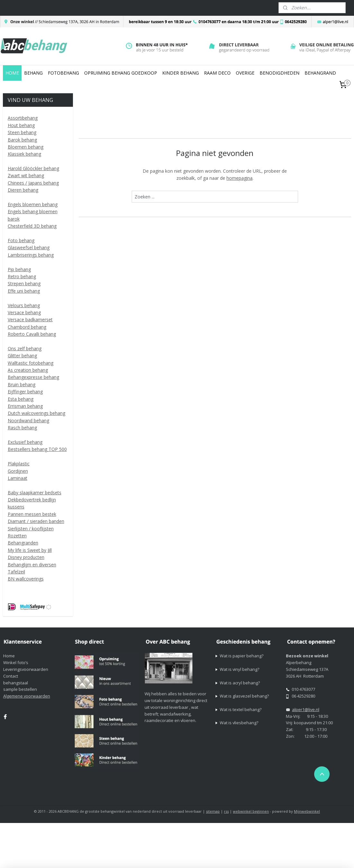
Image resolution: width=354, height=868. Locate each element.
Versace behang (24, 312)
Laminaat (18, 478)
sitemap (213, 811)
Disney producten (26, 557)
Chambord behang (27, 327)
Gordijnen (18, 471)
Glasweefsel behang (29, 247)
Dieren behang (23, 190)
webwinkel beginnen (251, 811)
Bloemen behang (26, 147)
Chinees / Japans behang (33, 183)
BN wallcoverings (26, 579)
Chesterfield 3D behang (32, 226)
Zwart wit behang (26, 175)
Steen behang (22, 132)
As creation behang (28, 370)
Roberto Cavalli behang (32, 334)
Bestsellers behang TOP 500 (37, 449)
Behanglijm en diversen (32, 565)
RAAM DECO (217, 73)
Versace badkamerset (30, 320)
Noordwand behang (28, 420)
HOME (12, 73)
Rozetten (17, 536)
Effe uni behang (24, 291)
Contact (11, 676)
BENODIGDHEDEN (279, 73)
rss (226, 811)
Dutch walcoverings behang (36, 413)
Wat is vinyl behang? (239, 669)
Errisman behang (25, 406)
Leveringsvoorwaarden (26, 669)
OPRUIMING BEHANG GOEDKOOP (121, 73)
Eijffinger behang (25, 392)
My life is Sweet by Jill (30, 550)
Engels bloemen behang (33, 204)
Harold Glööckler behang (33, 168)
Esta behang (21, 399)
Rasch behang (22, 428)
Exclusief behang (25, 442)
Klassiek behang (24, 154)
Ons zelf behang (25, 348)
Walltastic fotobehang (31, 363)
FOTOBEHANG (63, 73)
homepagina (239, 178)
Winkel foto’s (16, 662)
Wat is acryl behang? (240, 683)
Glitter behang (22, 356)
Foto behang (21, 240)
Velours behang (24, 305)
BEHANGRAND (320, 73)
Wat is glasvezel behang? (244, 696)
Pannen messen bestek (32, 514)
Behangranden (23, 543)
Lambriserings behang (31, 255)
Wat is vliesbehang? (239, 723)
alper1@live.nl (306, 709)
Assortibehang (23, 118)
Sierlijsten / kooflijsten (31, 529)
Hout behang (21, 125)
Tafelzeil (16, 572)
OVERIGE (245, 73)
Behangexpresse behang (33, 377)
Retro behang (22, 276)
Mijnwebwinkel (307, 811)
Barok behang (22, 140)
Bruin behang (22, 384)
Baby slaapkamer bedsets (35, 493)
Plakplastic (19, 464)
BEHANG (33, 73)
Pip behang (19, 269)
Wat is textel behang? (241, 709)
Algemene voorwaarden (27, 696)
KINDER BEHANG (181, 73)
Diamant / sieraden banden (36, 521)
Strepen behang (24, 283)
